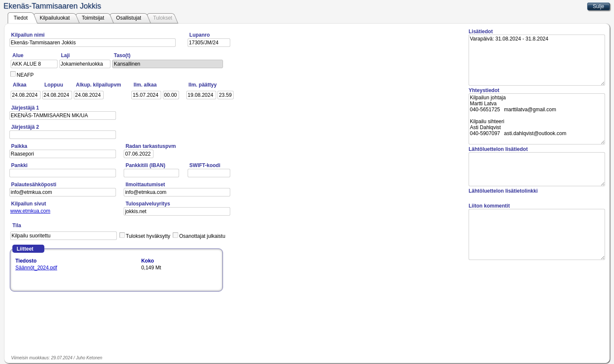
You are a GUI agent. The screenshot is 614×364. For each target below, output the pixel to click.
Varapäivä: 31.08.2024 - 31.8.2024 (537, 60)
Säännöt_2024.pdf (36, 268)
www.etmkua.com (30, 211)
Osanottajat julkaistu (202, 236)
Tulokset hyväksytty (148, 236)
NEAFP (25, 75)
